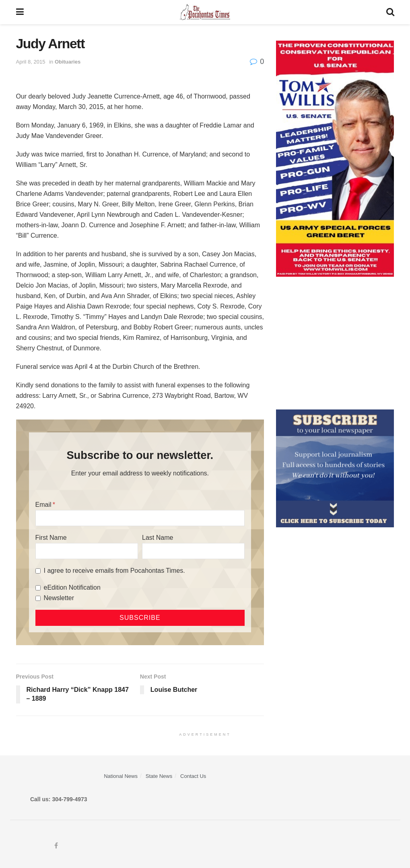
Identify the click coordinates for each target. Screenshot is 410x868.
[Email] (140, 518)
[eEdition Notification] (38, 588)
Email (43, 505)
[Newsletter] (38, 598)
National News (121, 776)
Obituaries (68, 62)
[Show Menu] (20, 12)
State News (159, 776)
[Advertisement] (335, 343)
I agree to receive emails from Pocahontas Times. (114, 571)
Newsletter (59, 598)
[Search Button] (390, 12)
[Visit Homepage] (205, 12)
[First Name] (87, 551)
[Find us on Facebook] (56, 846)
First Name (51, 538)
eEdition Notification (72, 587)
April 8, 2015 (31, 62)
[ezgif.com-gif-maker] (335, 468)
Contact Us (193, 776)
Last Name (158, 538)
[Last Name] (193, 551)
